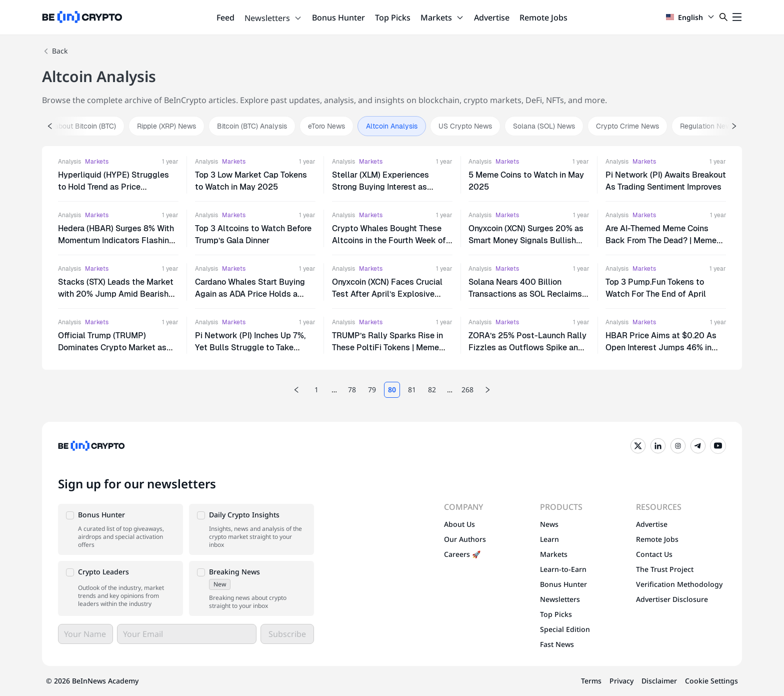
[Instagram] (678, 446)
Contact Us (654, 554)
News (549, 524)
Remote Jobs (543, 18)
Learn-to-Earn (563, 569)
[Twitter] (638, 446)
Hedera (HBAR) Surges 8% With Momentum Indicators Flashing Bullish (116, 240)
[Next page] (487, 390)
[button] (120, 529)
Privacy (621, 681)
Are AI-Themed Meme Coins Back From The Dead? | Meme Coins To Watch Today (661, 240)
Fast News (557, 644)
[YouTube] (718, 446)
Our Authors (465, 539)
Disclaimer (659, 681)
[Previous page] (296, 390)
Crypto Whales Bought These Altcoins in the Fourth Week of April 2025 (389, 240)
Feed (225, 18)
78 (352, 390)
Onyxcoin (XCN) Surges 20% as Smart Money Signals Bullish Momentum (526, 240)
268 (467, 390)
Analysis (69, 162)
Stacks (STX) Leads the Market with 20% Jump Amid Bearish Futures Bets (116, 294)
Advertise (492, 18)
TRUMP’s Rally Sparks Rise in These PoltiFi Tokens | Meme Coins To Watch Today (387, 347)
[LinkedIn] (658, 446)
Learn (549, 539)
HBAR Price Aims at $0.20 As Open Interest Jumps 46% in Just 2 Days (661, 347)
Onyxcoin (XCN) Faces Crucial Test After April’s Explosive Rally (387, 294)
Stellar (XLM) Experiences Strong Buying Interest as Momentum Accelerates (380, 187)
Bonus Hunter (338, 18)
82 (432, 390)
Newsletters (273, 18)
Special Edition (565, 629)
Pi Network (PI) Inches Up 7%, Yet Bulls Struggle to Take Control (250, 347)
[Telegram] (698, 446)
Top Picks (393, 18)
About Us (459, 524)
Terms (591, 681)
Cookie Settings (711, 681)
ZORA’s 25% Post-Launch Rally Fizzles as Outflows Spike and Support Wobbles (527, 347)
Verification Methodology (679, 584)
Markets (442, 18)
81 (412, 390)
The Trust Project (665, 569)
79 (372, 390)
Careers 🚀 (462, 554)
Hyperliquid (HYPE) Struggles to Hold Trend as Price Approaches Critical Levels (113, 187)
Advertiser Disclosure (672, 599)
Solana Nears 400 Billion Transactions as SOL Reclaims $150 (525, 294)
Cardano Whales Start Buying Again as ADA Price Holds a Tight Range (250, 294)
